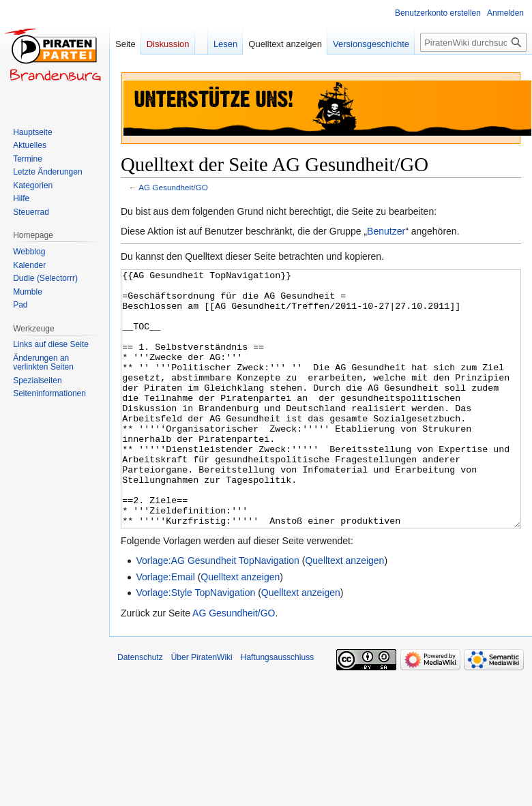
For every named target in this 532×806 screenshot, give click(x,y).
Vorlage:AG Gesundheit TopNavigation (217, 612)
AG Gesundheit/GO (173, 187)
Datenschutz (140, 708)
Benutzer (386, 231)
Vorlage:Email (165, 628)
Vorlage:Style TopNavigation (195, 644)
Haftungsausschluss (277, 708)
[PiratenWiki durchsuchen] (473, 42)
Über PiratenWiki (202, 708)
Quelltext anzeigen (344, 612)
